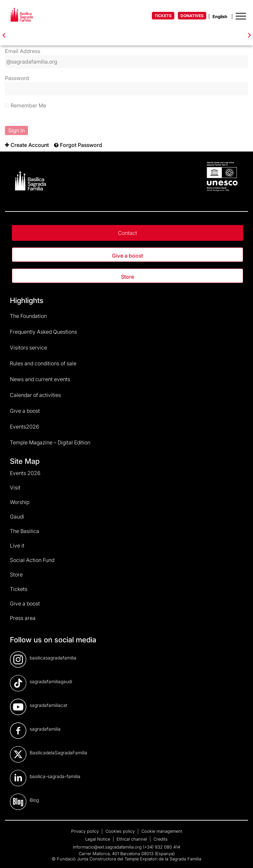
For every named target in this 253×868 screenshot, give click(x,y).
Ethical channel (132, 839)
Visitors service (28, 348)
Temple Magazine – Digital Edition (50, 442)
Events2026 (25, 427)
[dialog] (241, 855)
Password (17, 78)
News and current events (40, 379)
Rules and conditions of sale (43, 363)
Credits (161, 839)
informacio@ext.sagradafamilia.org (107, 847)
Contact (127, 233)
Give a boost (127, 256)
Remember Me (26, 105)
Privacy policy (86, 831)
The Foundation (28, 316)
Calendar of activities (35, 395)
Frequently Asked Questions (43, 332)
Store (127, 277)
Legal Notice (98, 839)
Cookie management (162, 831)
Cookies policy (121, 831)
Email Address (23, 51)
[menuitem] (27, 145)
